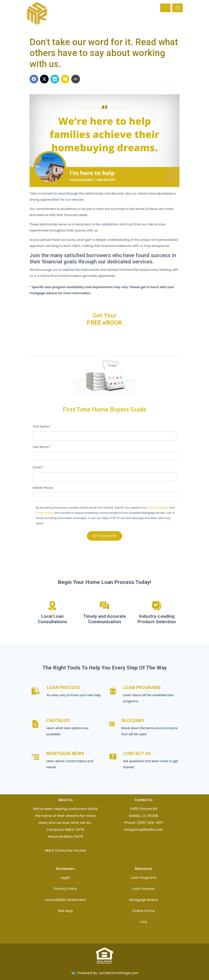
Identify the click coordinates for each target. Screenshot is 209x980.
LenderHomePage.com (119, 973)
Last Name (42, 447)
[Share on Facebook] (34, 79)
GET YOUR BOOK (104, 536)
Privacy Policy (45, 513)
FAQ (143, 922)
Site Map (66, 911)
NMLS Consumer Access (66, 850)
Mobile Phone (43, 488)
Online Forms (144, 911)
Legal (65, 878)
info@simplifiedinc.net (144, 830)
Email (38, 467)
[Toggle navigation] (177, 8)
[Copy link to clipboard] (76, 79)
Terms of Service (158, 508)
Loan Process (144, 889)
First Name (42, 426)
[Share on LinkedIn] (55, 79)
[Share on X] (44, 79)
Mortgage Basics (143, 900)
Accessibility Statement (66, 900)
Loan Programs (144, 878)
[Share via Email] (65, 79)
